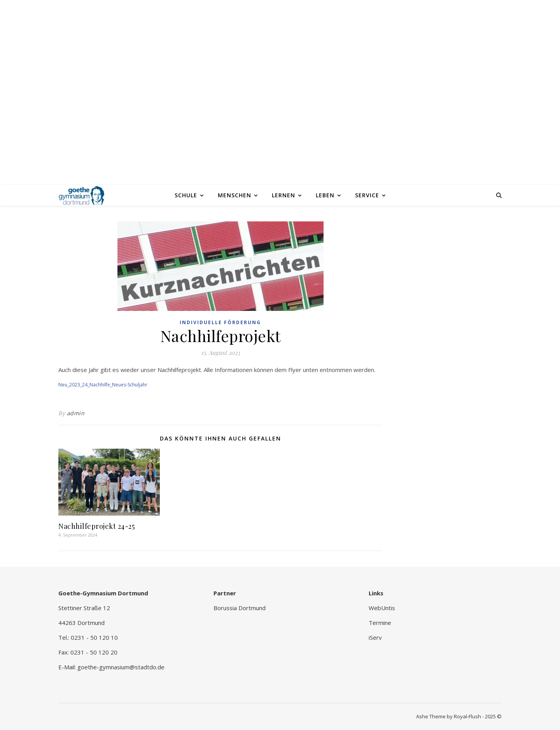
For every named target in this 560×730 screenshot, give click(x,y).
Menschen (234, 195)
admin (76, 413)
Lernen (283, 195)
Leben (325, 195)
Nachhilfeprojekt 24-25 (96, 526)
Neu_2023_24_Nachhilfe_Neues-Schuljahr (103, 385)
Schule (186, 195)
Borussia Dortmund (240, 608)
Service (367, 195)
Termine (380, 623)
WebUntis (382, 608)
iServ (375, 637)
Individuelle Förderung (220, 322)
